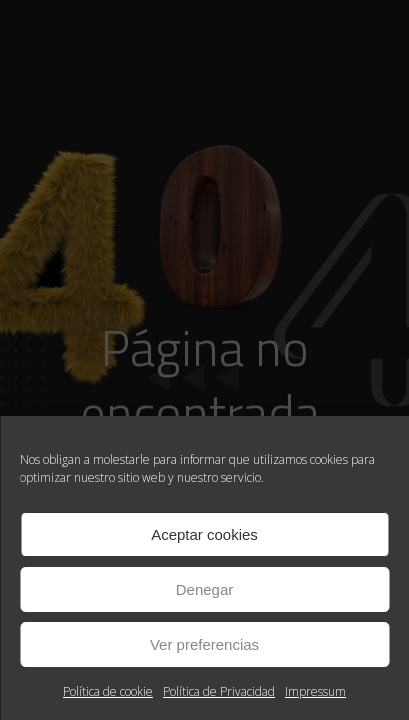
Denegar (205, 589)
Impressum (315, 691)
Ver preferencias (204, 644)
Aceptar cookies (204, 534)
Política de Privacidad (219, 691)
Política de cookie (108, 691)
